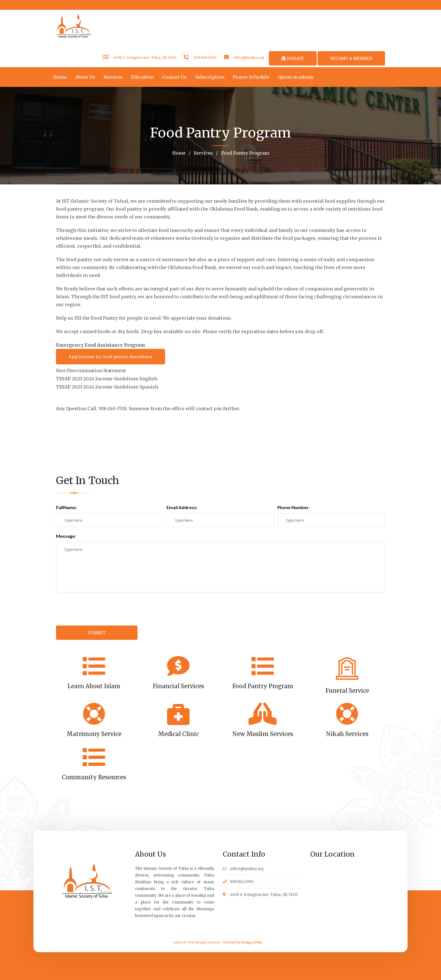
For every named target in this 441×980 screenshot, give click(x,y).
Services (113, 77)
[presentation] (99, 608)
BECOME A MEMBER (351, 58)
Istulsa (178, 942)
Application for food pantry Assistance (111, 357)
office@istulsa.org (249, 57)
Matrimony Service (94, 733)
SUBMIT (97, 632)
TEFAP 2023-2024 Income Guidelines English (107, 379)
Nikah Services (347, 733)
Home (60, 77)
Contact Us (175, 77)
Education (142, 77)
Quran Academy (296, 77)
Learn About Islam (94, 685)
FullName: (66, 507)
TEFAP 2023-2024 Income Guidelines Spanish (107, 387)
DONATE (293, 58)
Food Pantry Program (245, 153)
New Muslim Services (263, 733)
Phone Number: (293, 507)
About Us (85, 77)
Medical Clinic (178, 733)
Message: (66, 535)
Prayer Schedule (251, 77)
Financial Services (178, 685)
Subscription (210, 77)
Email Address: (182, 507)
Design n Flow (252, 942)
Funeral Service (347, 690)
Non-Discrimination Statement (91, 371)
